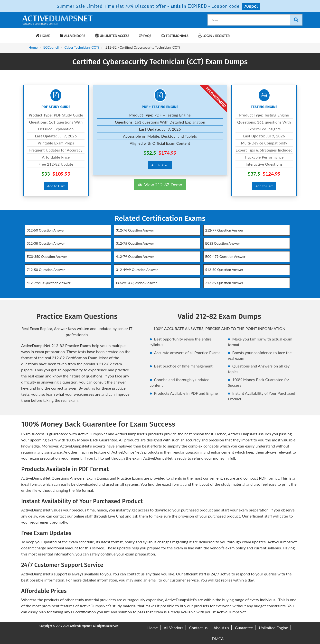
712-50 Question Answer (46, 270)
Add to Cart (56, 186)
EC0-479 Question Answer (225, 256)
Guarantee (244, 628)
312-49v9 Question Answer (137, 270)
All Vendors (72, 36)
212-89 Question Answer (224, 283)
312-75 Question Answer (135, 243)
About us (221, 628)
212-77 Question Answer (224, 230)
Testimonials (175, 36)
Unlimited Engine (273, 628)
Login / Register (214, 36)
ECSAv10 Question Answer (136, 283)
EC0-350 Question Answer (47, 256)
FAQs (145, 36)
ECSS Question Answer (223, 243)
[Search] (296, 20)
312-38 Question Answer (46, 243)
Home (43, 36)
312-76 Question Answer (135, 230)
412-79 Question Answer (135, 256)
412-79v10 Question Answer (49, 283)
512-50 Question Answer (224, 270)
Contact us (198, 628)
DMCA (218, 639)
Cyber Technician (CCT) (82, 47)
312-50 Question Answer (46, 230)
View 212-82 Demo (160, 185)
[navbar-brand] (27, 33)
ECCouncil (51, 47)
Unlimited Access (112, 36)
